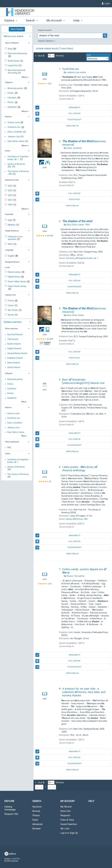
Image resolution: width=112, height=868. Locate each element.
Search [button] (32, 20)
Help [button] (78, 20)
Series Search (14, 367)
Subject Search (14, 349)
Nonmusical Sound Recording (16, 71)
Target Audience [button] (12, 231)
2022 (10, 195)
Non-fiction (13, 310)
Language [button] (9, 250)
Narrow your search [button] (13, 36)
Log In (107, 4)
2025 (10, 186)
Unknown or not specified (15, 238)
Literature (12, 98)
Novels (11, 315)
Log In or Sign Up (69, 833)
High (10, 220)
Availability (58, 107)
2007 (10, 200)
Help (91, 801)
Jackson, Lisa (14, 137)
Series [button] (8, 151)
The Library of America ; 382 (18, 173)
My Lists (65, 829)
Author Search (14, 344)
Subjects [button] (9, 82)
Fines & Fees (67, 820)
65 (50, 83)
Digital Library (14, 277)
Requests (65, 815)
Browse (36, 811)
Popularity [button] (9, 214)
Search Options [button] (47, 41)
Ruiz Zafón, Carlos (16, 141)
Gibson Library (15, 272)
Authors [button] (8, 117)
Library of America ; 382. (17, 165)
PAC (9, 448)
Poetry (11, 301)
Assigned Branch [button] (12, 262)
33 (50, 584)
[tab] (17, 36)
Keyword (37, 807)
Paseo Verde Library (17, 286)
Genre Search (14, 363)
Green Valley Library (17, 282)
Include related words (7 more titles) (54, 48)
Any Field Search (15, 334)
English (11, 256)
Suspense (12, 107)
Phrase (36, 815)
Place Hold (58, 200)
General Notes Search (17, 353)
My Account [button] (55, 20)
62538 (50, 236)
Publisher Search (15, 358)
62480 (50, 339)
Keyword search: (45, 30)
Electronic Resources (17, 53)
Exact (35, 820)
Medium (12, 225)
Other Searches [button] (11, 329)
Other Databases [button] (12, 442)
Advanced (37, 824)
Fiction (11, 305)
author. (77, 72)
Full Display (58, 114)
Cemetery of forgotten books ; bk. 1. (18, 158)
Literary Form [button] (10, 295)
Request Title (11, 814)
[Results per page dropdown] (51, 56)
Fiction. (11, 93)
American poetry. (15, 88)
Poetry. (11, 102)
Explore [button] (11, 20)
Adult (11, 244)
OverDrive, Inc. (14, 127)
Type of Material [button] (12, 43)
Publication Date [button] (12, 180)
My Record (66, 807)
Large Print (13, 65)
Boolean (37, 829)
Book (10, 49)
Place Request (58, 120)
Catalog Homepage (10, 808)
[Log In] (103, 4)
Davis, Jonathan (15, 132)
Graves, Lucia (14, 122)
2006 (10, 205)
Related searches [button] (13, 322)
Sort (89, 55)
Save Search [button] (17, 29)
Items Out (65, 811)
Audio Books (14, 61)
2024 (10, 190)
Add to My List (72, 126)
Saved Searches (69, 824)
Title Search (13, 339)
